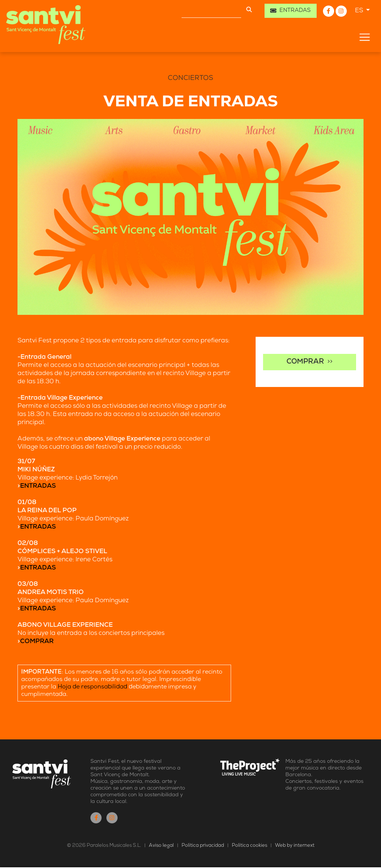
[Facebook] (329, 11)
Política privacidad (203, 846)
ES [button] (360, 11)
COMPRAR (37, 641)
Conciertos (190, 78)
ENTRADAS (38, 486)
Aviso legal (161, 846)
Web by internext (295, 846)
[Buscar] (211, 11)
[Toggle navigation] (364, 37)
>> (310, 362)
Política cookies (250, 846)
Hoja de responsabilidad (92, 687)
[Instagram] (341, 11)
